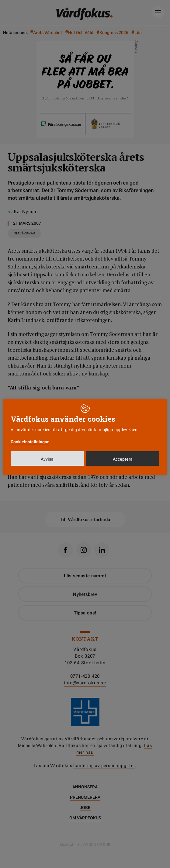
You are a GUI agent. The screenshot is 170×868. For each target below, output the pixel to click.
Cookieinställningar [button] (30, 442)
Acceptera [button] (123, 459)
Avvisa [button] (47, 459)
